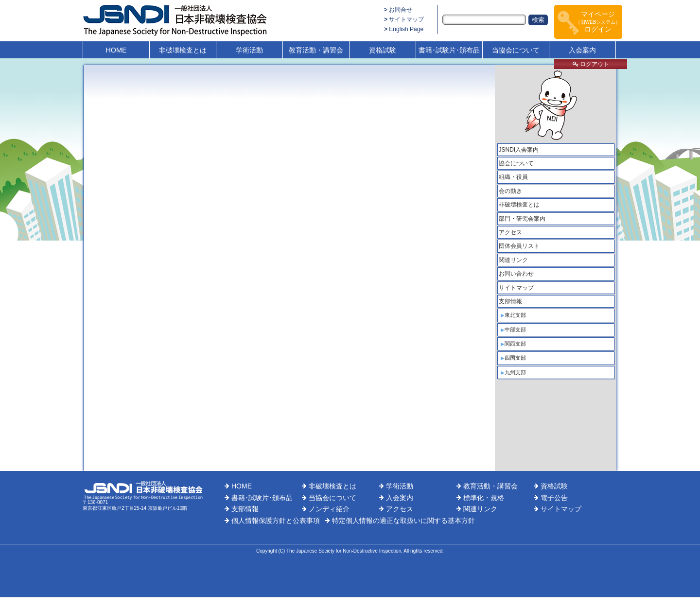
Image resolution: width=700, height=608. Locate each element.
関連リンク (513, 260)
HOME (116, 50)
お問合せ (401, 10)
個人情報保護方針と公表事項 (276, 521)
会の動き (510, 191)
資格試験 (383, 50)
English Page (406, 29)
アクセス (510, 232)
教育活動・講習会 (316, 50)
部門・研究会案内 (522, 219)
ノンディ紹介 (329, 509)
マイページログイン (598, 22)
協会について (516, 163)
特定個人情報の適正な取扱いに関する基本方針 (403, 521)
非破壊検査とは (183, 50)
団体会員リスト (519, 246)
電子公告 (554, 498)
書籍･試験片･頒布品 (449, 50)
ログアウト (591, 64)
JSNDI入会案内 (519, 150)
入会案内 (582, 50)
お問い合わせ (516, 274)
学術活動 (249, 50)
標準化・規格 (484, 498)
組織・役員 (513, 177)
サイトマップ (406, 19)
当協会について (516, 50)
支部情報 (510, 301)
